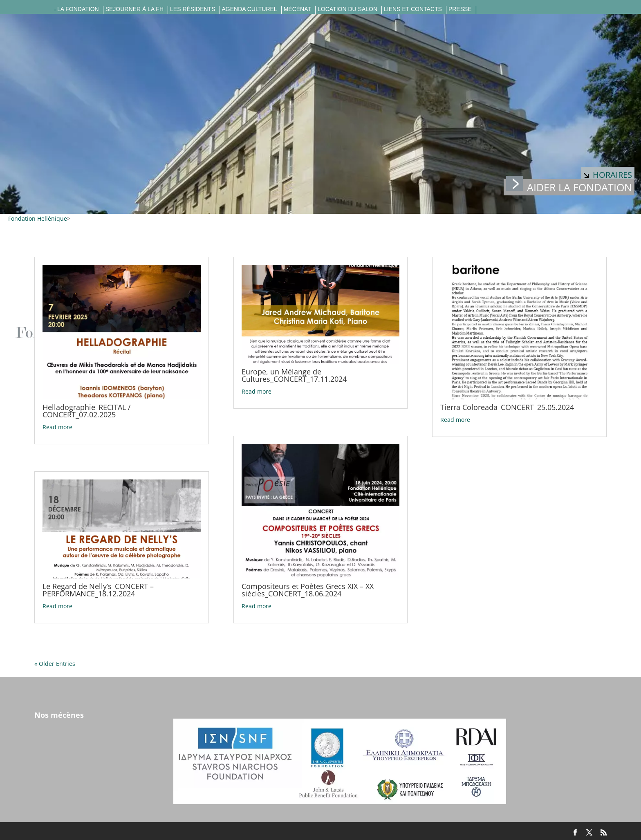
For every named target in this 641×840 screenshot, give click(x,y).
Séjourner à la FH (134, 9)
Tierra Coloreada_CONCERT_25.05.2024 (507, 407)
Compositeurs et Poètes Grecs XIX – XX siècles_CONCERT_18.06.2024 (308, 590)
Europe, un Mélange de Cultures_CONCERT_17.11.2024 (294, 375)
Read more (57, 427)
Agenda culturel (250, 9)
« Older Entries (55, 664)
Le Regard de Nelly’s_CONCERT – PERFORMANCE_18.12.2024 (98, 590)
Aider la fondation (569, 187)
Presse (460, 9)
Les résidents (193, 9)
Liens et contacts (413, 9)
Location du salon (347, 9)
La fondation (78, 9)
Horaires (608, 175)
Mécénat (297, 9)
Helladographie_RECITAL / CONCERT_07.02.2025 (87, 411)
